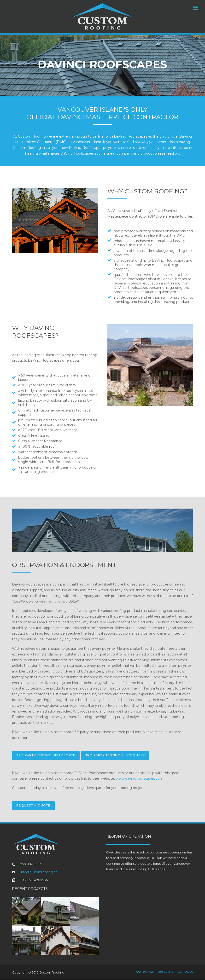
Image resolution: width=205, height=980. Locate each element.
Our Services (145, 972)
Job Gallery (166, 972)
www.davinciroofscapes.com (140, 778)
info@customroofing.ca (39, 872)
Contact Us (185, 972)
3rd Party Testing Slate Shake (115, 755)
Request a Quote (33, 805)
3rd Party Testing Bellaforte (46, 755)
